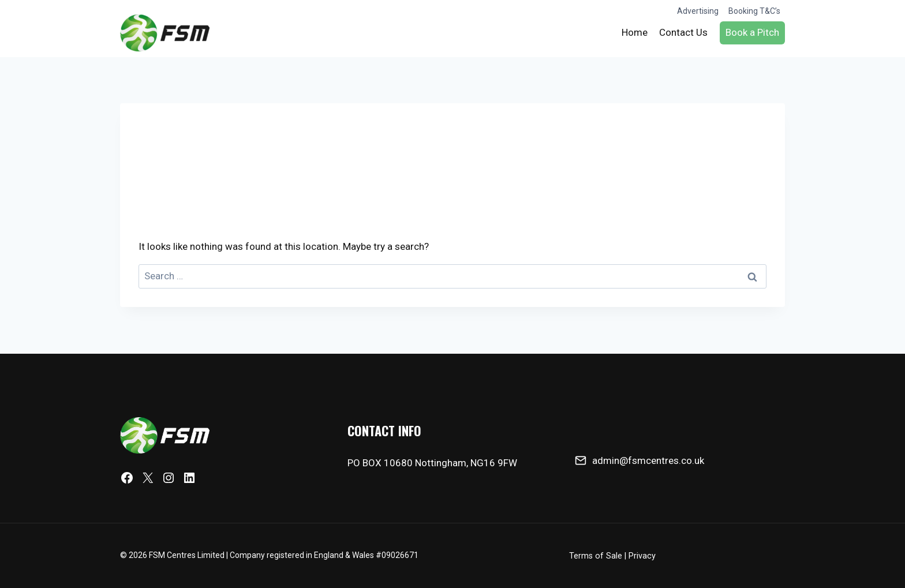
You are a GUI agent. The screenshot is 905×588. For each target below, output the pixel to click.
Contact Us (683, 32)
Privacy (642, 556)
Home (635, 32)
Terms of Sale (596, 556)
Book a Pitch (752, 32)
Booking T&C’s (754, 11)
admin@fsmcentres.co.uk (648, 460)
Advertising (698, 11)
